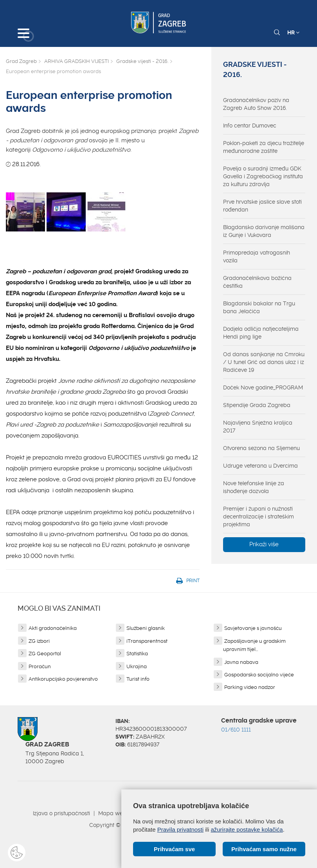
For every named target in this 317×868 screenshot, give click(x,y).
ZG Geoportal (45, 654)
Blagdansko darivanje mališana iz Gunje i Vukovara (264, 231)
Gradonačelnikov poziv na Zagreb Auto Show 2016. (256, 104)
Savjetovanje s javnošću (253, 628)
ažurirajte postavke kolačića (247, 829)
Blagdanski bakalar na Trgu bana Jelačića (259, 307)
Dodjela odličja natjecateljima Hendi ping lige (261, 333)
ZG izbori (39, 641)
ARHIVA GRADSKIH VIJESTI (77, 61)
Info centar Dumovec (250, 126)
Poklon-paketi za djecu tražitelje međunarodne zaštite (264, 147)
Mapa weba (114, 813)
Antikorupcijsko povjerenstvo (63, 679)
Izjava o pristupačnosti (61, 813)
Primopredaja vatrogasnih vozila (257, 256)
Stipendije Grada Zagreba (257, 405)
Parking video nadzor (250, 687)
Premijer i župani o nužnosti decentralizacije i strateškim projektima (258, 516)
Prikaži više (264, 544)
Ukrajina (137, 666)
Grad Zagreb (21, 61)
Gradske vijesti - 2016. (142, 61)
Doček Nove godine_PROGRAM (263, 387)
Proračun (40, 666)
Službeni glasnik (146, 628)
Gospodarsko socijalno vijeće (259, 675)
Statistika (137, 654)
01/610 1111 (236, 730)
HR (293, 32)
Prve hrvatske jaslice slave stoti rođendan (262, 206)
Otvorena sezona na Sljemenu (261, 448)
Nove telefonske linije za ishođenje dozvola (254, 487)
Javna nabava (241, 662)
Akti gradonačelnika (53, 628)
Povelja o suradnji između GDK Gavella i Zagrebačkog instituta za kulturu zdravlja (263, 176)
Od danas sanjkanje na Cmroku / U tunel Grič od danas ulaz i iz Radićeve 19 (264, 362)
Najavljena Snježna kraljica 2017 (258, 427)
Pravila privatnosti (180, 829)
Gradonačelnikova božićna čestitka (257, 282)
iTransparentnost (147, 641)
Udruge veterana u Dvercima (260, 466)
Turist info (138, 679)
